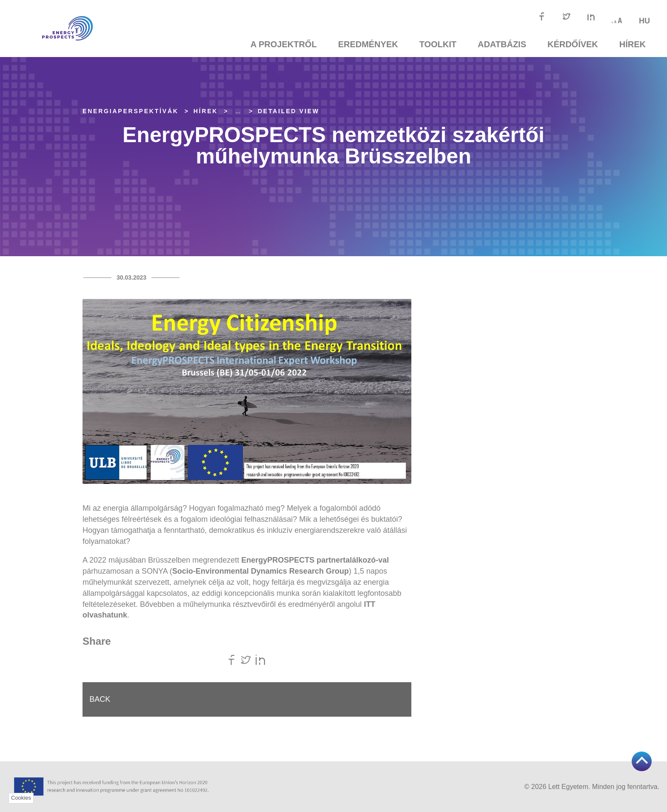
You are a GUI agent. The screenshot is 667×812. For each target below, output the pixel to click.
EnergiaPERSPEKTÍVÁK (131, 111)
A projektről (284, 44)
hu (644, 21)
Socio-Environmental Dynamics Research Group (261, 571)
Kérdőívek (573, 44)
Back (101, 700)
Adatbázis (502, 44)
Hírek (633, 44)
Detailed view (289, 111)
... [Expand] (238, 111)
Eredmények (368, 44)
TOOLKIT (438, 44)
